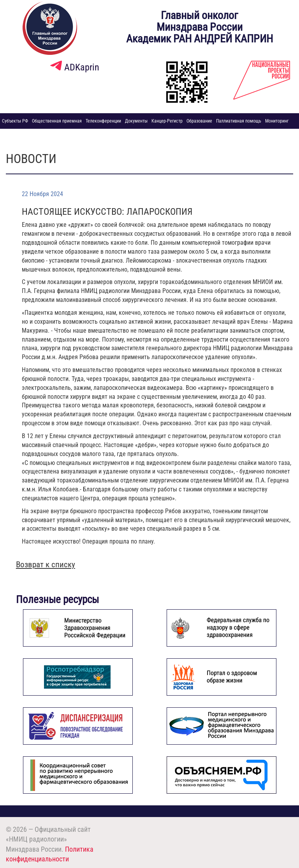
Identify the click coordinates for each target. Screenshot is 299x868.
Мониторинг (277, 121)
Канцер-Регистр (167, 121)
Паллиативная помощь (239, 121)
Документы (136, 121)
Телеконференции (103, 121)
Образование (199, 121)
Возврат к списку (46, 565)
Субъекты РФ (15, 121)
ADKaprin (75, 67)
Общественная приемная (57, 121)
